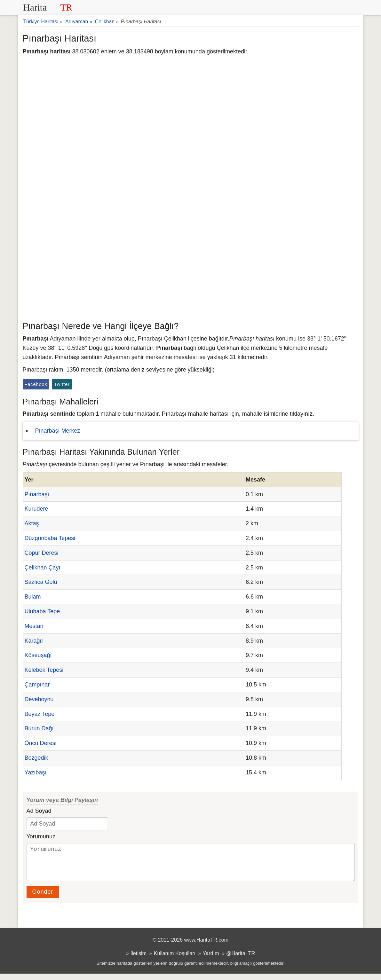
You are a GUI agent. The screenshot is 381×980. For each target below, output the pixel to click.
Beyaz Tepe (40, 714)
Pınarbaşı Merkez (58, 431)
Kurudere (36, 509)
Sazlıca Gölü (41, 582)
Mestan (34, 626)
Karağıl (34, 641)
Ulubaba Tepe (42, 611)
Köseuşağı (38, 655)
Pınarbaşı (37, 494)
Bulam (33, 597)
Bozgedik (36, 758)
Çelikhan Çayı (43, 568)
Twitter (62, 384)
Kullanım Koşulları (175, 960)
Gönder (43, 898)
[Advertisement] (191, 270)
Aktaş (32, 523)
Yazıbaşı (36, 772)
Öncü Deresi (41, 743)
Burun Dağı (39, 728)
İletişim (139, 960)
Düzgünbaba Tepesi (50, 538)
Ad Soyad (39, 811)
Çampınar (37, 685)
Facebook (36, 384)
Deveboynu (39, 699)
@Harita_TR (241, 960)
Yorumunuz (41, 836)
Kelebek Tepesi (44, 670)
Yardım (211, 960)
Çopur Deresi (42, 553)
